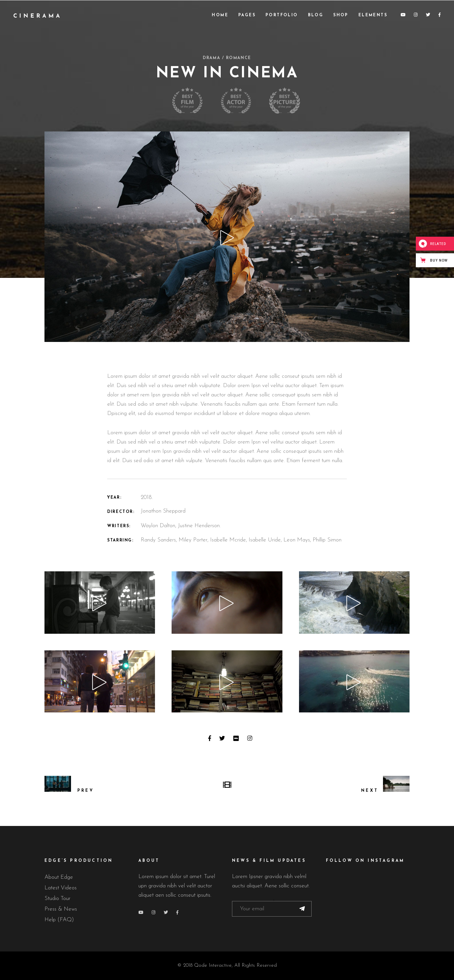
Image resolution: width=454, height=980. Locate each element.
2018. (147, 497)
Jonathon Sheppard (163, 511)
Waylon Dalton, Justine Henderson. (181, 526)
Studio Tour (57, 898)
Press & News (61, 909)
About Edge (59, 877)
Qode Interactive (213, 966)
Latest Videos (61, 888)
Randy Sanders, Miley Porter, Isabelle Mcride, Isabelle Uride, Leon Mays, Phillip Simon (241, 540)
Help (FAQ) (59, 920)
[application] (100, 602)
